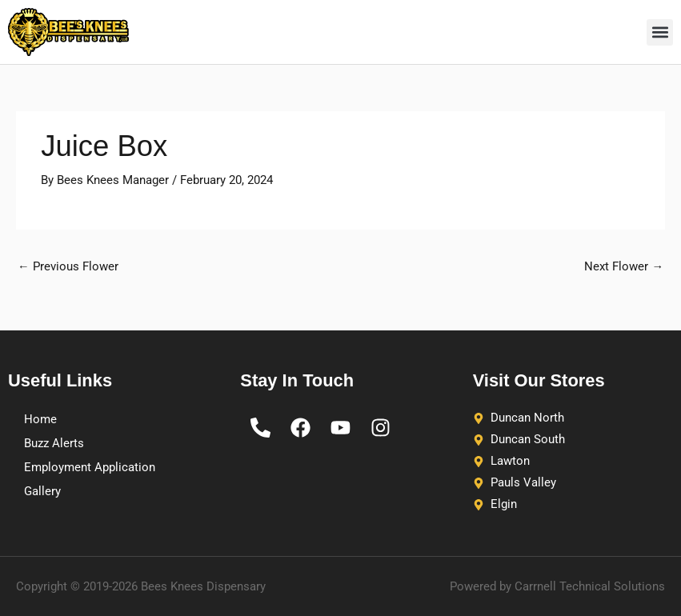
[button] (660, 32)
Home (40, 419)
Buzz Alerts (54, 443)
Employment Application (90, 467)
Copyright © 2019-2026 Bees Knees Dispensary (141, 586)
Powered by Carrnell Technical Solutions (557, 586)
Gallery (42, 491)
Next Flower (624, 266)
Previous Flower (68, 266)
